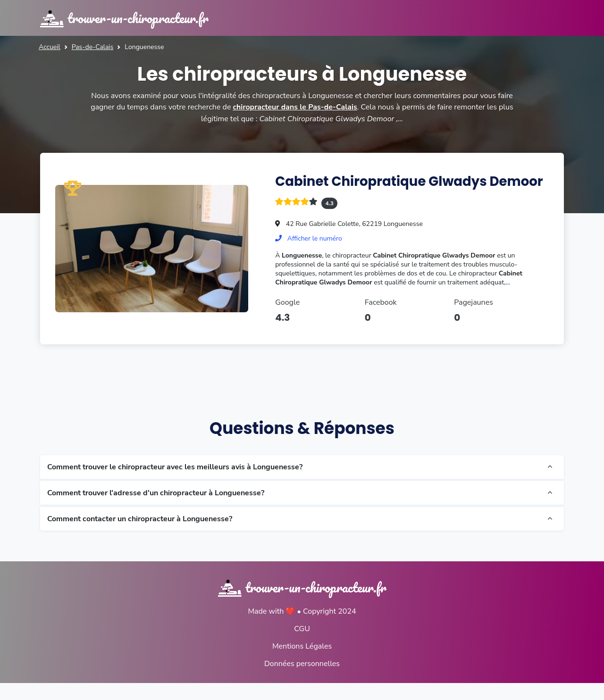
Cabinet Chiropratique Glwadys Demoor (382, 189)
